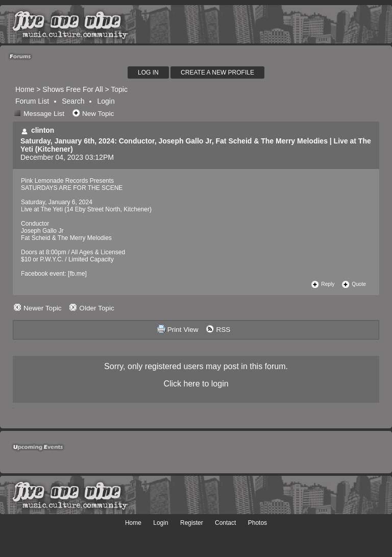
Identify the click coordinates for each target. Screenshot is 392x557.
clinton (43, 130)
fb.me (77, 274)
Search (73, 101)
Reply (328, 284)
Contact (225, 523)
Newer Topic (43, 308)
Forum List (32, 101)
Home (25, 89)
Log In (148, 72)
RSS (223, 330)
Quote (359, 284)
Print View (183, 330)
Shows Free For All (72, 89)
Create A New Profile (217, 72)
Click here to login (196, 384)
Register (192, 523)
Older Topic (97, 308)
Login (106, 101)
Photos (258, 523)
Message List (44, 114)
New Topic (98, 114)
